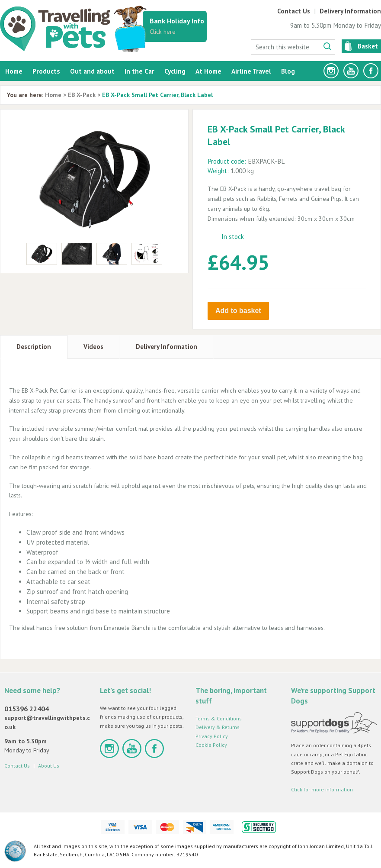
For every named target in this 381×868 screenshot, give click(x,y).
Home (14, 71)
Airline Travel (251, 71)
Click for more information (322, 789)
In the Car (139, 71)
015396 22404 (27, 708)
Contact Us (294, 11)
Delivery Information (350, 11)
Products (46, 71)
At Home (208, 71)
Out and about (92, 71)
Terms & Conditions (219, 718)
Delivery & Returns (218, 727)
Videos (93, 346)
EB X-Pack (82, 95)
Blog (288, 71)
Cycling (175, 71)
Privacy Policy (212, 735)
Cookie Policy (211, 744)
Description (34, 346)
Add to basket (238, 311)
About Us (49, 765)
